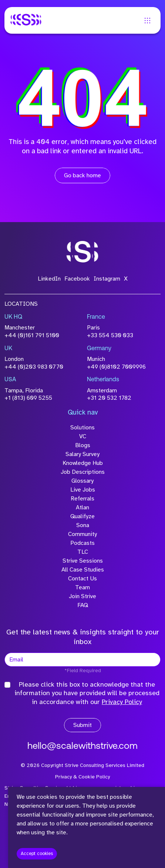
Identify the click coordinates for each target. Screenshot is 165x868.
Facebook (77, 279)
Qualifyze (82, 516)
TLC (83, 552)
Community (82, 534)
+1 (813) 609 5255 (28, 398)
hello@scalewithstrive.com (82, 746)
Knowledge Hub (83, 463)
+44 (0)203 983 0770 (34, 367)
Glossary (82, 481)
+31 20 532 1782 (109, 398)
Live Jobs (83, 490)
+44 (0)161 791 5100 (32, 335)
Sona (83, 525)
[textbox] (82, 660)
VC (83, 436)
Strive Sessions (83, 561)
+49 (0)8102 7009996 (116, 367)
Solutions (82, 428)
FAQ (83, 605)
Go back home (82, 175)
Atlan (82, 507)
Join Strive (82, 596)
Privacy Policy (122, 702)
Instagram (107, 279)
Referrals (82, 499)
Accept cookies (37, 854)
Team (82, 587)
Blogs (83, 445)
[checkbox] (7, 685)
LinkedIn (49, 279)
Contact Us (82, 579)
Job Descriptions (83, 472)
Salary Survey (82, 454)
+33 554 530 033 (110, 335)
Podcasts (82, 543)
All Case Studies (83, 570)
